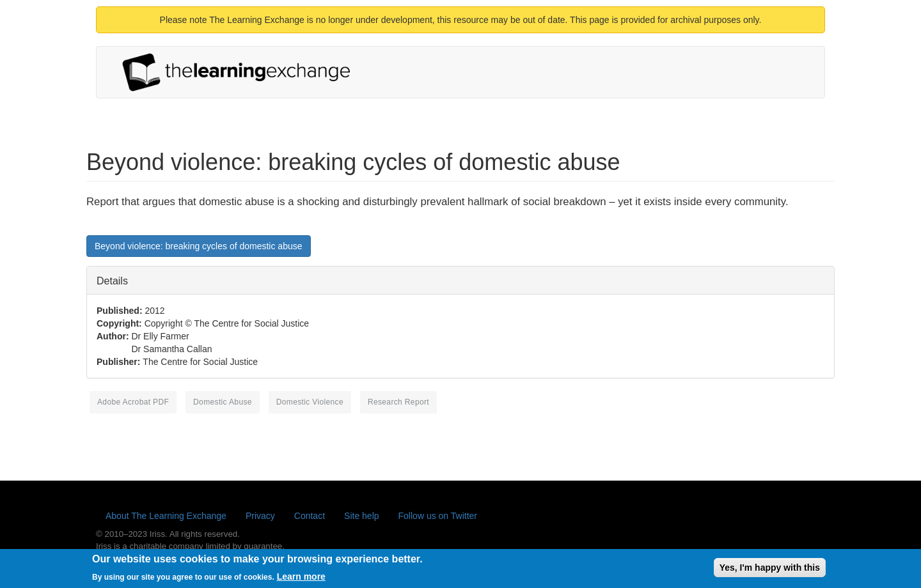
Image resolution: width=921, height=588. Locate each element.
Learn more (301, 579)
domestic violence (310, 402)
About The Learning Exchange (166, 516)
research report (398, 402)
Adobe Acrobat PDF (133, 402)
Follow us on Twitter (438, 516)
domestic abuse (223, 402)
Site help (361, 516)
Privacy (260, 516)
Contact (310, 516)
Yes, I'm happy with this (770, 570)
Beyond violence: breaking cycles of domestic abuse (199, 246)
